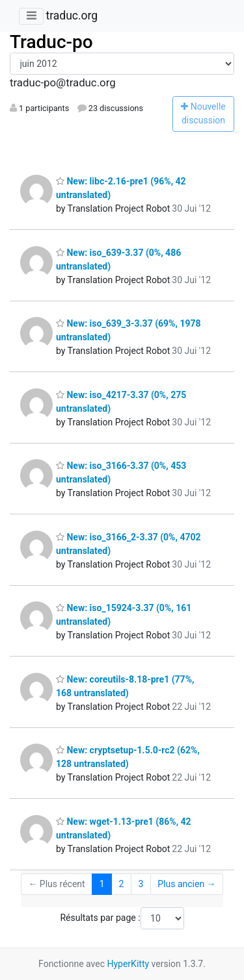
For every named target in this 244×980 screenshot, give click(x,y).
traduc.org (72, 16)
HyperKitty (128, 964)
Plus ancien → (186, 884)
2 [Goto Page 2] (122, 884)
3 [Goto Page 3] (141, 884)
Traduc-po (51, 42)
